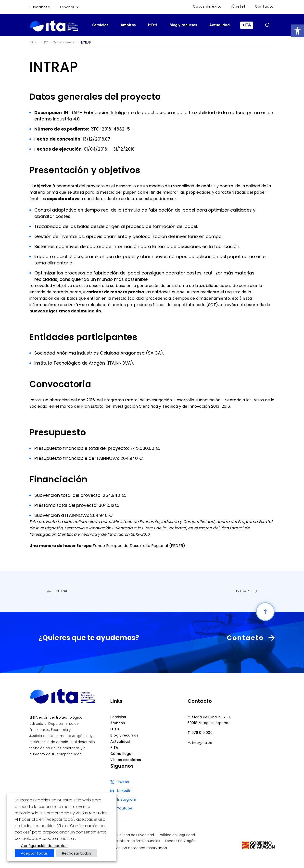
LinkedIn (124, 791)
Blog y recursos (183, 25)
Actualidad (220, 25)
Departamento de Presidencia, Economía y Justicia (54, 730)
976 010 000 (202, 733)
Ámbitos (128, 25)
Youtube (125, 808)
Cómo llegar (122, 754)
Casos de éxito (207, 6)
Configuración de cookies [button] (44, 846)
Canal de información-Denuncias (131, 841)
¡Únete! (238, 6)
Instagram (127, 799)
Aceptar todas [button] (34, 853)
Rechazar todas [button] (77, 853)
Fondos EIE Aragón (180, 841)
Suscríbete (40, 7)
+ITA (247, 25)
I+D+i (153, 25)
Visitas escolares (126, 760)
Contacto (264, 6)
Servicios (100, 25)
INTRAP (62, 591)
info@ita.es (202, 743)
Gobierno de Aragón (67, 736)
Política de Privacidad (136, 835)
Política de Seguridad (177, 835)
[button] (298, 31)
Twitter (123, 782)
